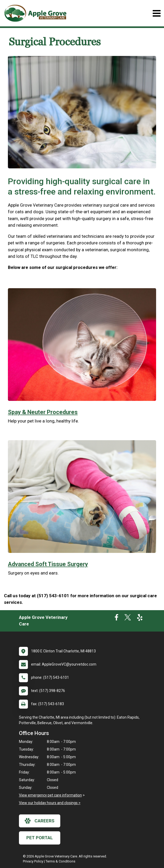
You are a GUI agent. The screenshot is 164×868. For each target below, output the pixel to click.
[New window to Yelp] (140, 619)
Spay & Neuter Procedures (43, 412)
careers (40, 821)
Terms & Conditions (60, 861)
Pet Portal (40, 838)
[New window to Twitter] (128, 619)
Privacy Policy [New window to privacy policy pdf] (33, 861)
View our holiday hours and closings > (50, 803)
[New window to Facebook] (116, 619)
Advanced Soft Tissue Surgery (48, 564)
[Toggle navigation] (156, 13)
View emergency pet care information (50, 795)
